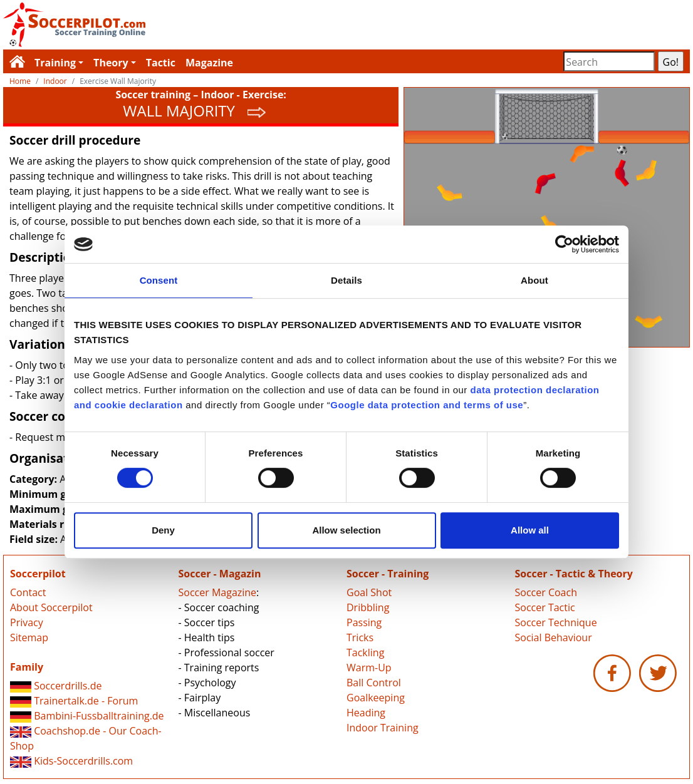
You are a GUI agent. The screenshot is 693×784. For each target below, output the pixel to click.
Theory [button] (111, 63)
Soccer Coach (546, 592)
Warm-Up (369, 668)
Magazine (209, 63)
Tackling (365, 652)
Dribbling (368, 607)
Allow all (530, 530)
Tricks (360, 637)
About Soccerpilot (51, 607)
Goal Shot (369, 592)
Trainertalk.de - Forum (74, 701)
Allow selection (346, 530)
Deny (163, 530)
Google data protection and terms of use (427, 405)
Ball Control (374, 683)
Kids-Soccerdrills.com (71, 761)
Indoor (55, 81)
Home (20, 81)
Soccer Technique (556, 622)
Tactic (161, 63)
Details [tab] (346, 280)
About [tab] (534, 280)
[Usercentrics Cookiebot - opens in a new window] (564, 244)
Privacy (27, 622)
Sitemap (29, 637)
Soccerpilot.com (175, 25)
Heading (366, 713)
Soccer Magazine (218, 592)
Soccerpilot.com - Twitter (658, 673)
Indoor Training (383, 728)
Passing (364, 622)
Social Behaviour (554, 637)
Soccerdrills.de (56, 686)
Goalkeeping (376, 698)
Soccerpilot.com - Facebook (612, 673)
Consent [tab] (159, 280)
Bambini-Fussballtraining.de (87, 716)
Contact (28, 592)
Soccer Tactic (545, 607)
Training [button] (55, 63)
